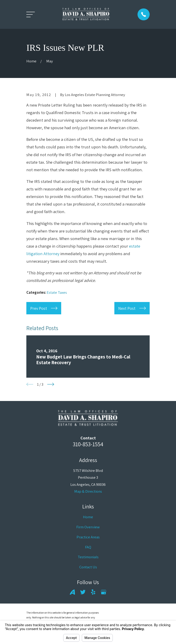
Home (88, 517)
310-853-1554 (88, 444)
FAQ (88, 547)
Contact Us (88, 567)
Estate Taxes (57, 292)
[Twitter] (83, 592)
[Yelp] (93, 592)
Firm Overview (88, 527)
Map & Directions (88, 491)
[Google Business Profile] (103, 592)
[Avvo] (72, 592)
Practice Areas (88, 537)
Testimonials (88, 557)
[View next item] (51, 384)
